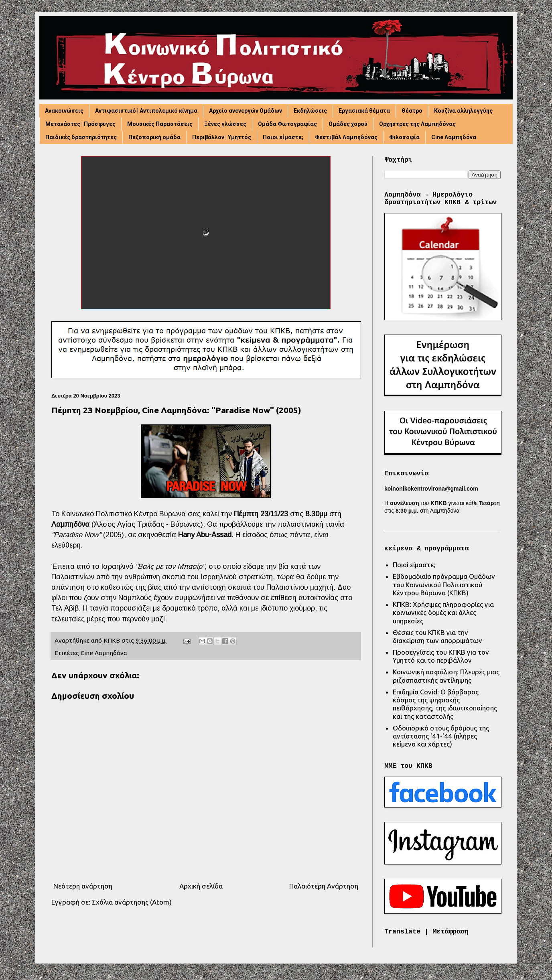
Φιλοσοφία (404, 137)
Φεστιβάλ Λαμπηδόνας (346, 137)
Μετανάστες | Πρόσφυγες (80, 124)
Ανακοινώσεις (64, 111)
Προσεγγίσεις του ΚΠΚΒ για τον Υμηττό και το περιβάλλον (441, 656)
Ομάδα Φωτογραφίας (287, 124)
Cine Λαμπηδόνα (454, 137)
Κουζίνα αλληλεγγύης (463, 111)
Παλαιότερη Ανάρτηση (324, 886)
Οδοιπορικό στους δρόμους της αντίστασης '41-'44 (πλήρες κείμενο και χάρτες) (441, 736)
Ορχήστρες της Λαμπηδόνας (417, 124)
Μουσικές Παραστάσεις (160, 124)
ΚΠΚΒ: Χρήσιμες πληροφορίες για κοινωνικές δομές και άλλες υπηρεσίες (443, 613)
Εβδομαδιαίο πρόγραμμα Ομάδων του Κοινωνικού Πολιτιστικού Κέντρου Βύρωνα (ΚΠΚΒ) (444, 584)
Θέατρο (412, 111)
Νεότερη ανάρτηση (83, 886)
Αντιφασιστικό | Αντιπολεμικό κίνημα (146, 111)
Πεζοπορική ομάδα (154, 137)
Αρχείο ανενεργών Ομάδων (246, 111)
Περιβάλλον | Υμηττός (222, 137)
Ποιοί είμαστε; (414, 565)
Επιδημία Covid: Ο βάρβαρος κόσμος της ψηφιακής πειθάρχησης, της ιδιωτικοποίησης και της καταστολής (445, 704)
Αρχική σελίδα (201, 886)
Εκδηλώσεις (310, 111)
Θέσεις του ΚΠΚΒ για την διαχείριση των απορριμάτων (437, 636)
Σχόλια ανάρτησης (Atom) (132, 902)
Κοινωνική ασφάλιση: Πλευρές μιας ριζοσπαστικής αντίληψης (446, 676)
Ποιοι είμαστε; (283, 137)
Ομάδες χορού (348, 124)
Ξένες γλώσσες (225, 124)
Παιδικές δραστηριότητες (81, 137)
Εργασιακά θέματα (364, 111)
